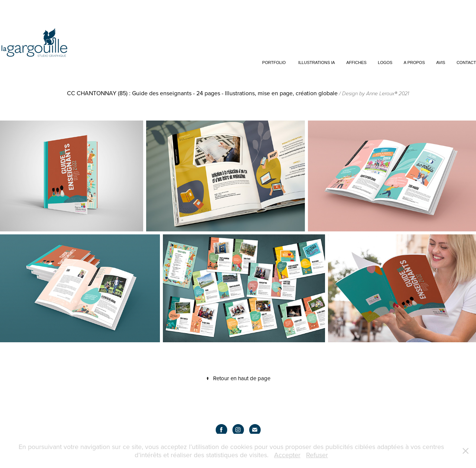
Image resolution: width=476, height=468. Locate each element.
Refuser (317, 455)
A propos (414, 62)
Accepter (287, 455)
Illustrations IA (317, 62)
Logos (385, 62)
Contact (466, 62)
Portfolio (274, 62)
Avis (441, 62)
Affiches (356, 62)
